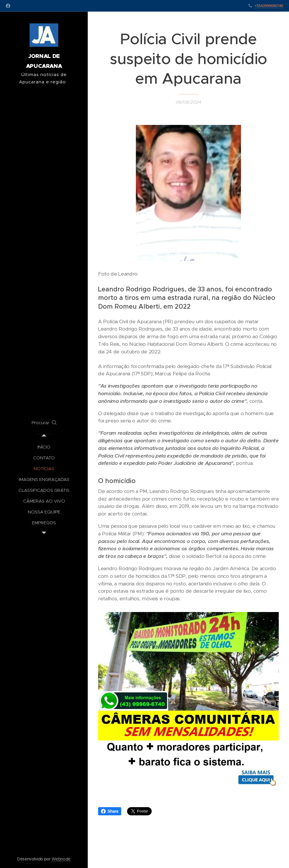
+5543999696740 (269, 6)
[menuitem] (44, 447)
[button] (44, 423)
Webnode (61, 859)
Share (110, 811)
